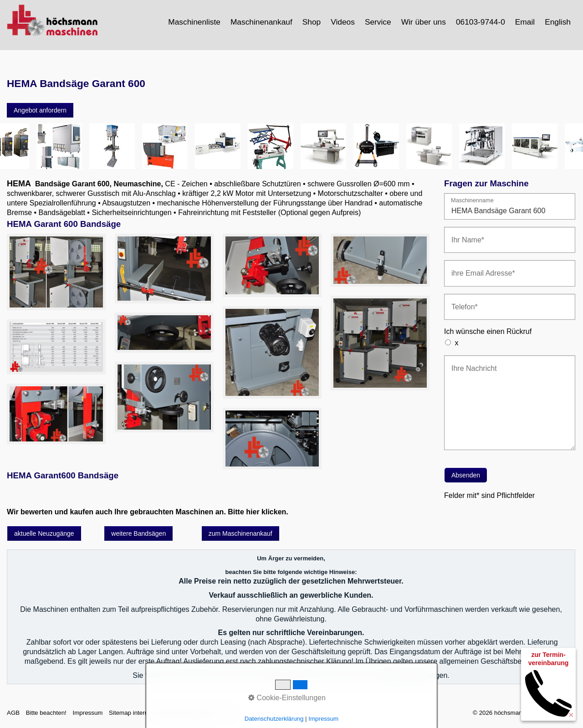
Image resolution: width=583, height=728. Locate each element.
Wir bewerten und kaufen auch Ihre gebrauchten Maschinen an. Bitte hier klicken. (148, 512)
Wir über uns (424, 22)
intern (227, 713)
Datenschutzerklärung (184, 713)
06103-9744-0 (481, 22)
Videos (343, 22)
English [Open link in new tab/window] (558, 22)
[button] (40, 110)
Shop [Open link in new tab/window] (312, 22)
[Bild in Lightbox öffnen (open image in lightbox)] (56, 272)
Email (525, 22)
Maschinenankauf (261, 22)
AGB (13, 713)
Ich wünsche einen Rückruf (488, 331)
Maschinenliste (194, 22)
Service (378, 22)
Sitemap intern (128, 713)
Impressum (87, 713)
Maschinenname (472, 201)
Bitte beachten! (46, 713)
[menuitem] (195, 22)
